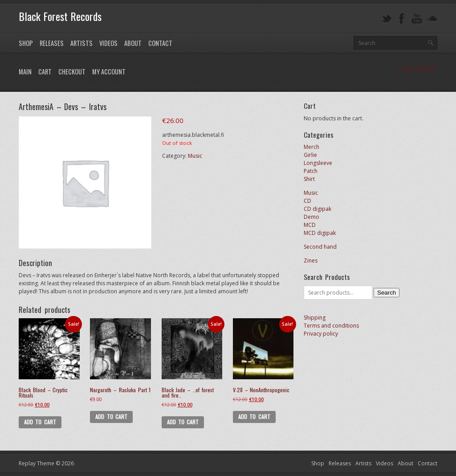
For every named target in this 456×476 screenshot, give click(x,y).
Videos (108, 43)
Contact (160, 43)
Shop (26, 43)
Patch (311, 171)
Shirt (309, 179)
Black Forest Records (60, 16)
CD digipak (318, 209)
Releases (52, 43)
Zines (311, 261)
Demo (311, 217)
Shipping (315, 318)
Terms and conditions (331, 326)
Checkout (72, 72)
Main (25, 72)
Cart (45, 72)
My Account (109, 72)
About (133, 43)
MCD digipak (320, 233)
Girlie (310, 155)
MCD (310, 225)
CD (307, 201)
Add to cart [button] (40, 422)
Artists (81, 43)
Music (195, 156)
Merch (311, 147)
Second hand (320, 247)
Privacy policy (321, 334)
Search (387, 293)
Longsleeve (318, 163)
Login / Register (418, 68)
